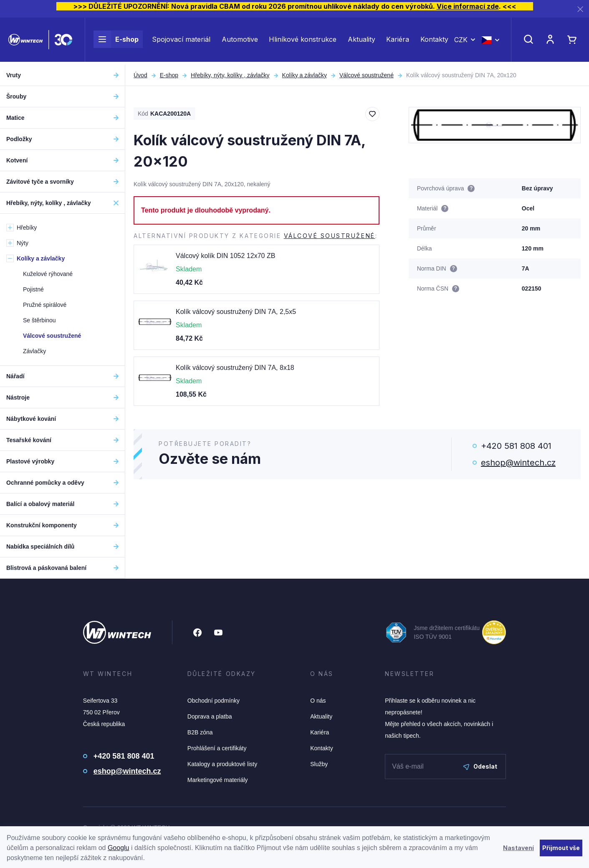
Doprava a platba (210, 716)
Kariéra (398, 41)
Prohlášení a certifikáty (217, 748)
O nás (318, 701)
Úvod (140, 75)
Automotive (240, 41)
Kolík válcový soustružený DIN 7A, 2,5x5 (236, 312)
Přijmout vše (561, 848)
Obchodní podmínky (214, 701)
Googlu (119, 848)
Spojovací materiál (181, 41)
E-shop (116, 41)
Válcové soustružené (367, 75)
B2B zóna (200, 732)
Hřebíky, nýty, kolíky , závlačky (230, 75)
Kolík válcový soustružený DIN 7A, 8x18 (235, 368)
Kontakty (434, 41)
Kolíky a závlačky (305, 75)
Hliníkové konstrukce (303, 41)
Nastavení (518, 848)
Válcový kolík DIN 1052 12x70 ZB (225, 256)
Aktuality (361, 41)
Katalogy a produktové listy (222, 764)
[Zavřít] (580, 9)
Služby (319, 764)
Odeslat (480, 766)
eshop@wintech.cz (518, 463)
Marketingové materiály (218, 780)
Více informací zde (468, 6)
